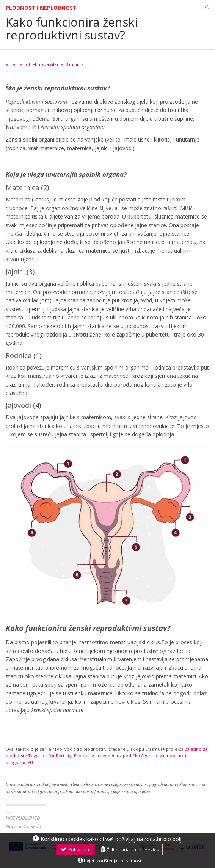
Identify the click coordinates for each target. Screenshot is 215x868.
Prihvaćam (76, 849)
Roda (36, 826)
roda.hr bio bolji (164, 839)
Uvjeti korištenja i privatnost (110, 860)
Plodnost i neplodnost (41, 8)
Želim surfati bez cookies (130, 849)
